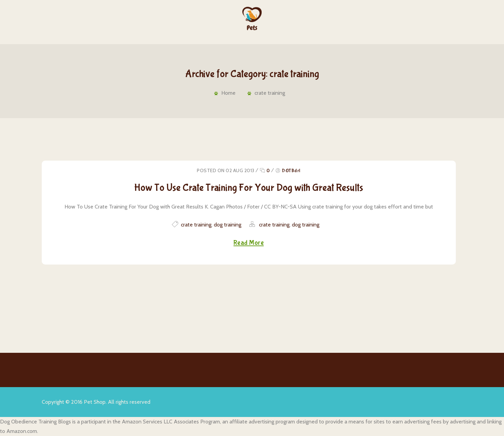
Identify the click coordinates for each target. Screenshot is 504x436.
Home (228, 93)
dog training (228, 225)
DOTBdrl (291, 171)
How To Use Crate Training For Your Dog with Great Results (249, 188)
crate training (270, 93)
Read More (249, 243)
